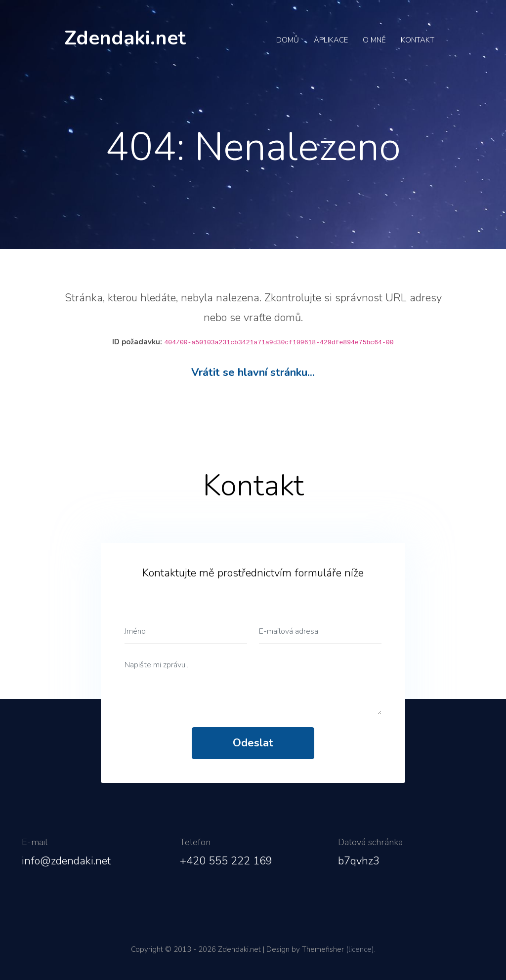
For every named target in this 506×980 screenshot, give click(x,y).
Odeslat (253, 743)
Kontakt (418, 40)
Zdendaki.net (125, 38)
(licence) (360, 949)
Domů (288, 40)
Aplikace (331, 40)
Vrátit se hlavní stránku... (253, 372)
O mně (374, 40)
